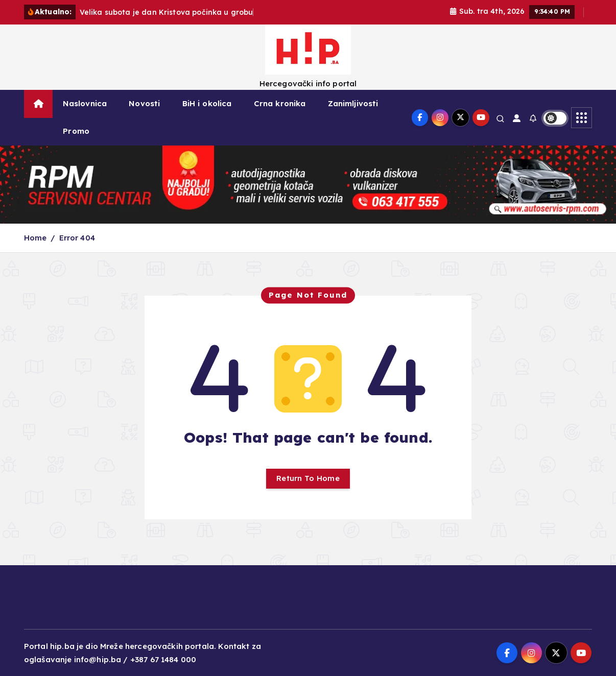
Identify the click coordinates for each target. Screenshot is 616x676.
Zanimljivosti (353, 103)
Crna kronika (280, 103)
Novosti (144, 103)
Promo (76, 131)
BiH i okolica (207, 103)
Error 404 (77, 238)
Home (35, 238)
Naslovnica (85, 103)
